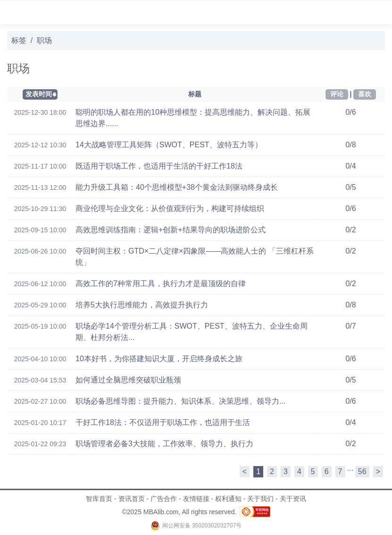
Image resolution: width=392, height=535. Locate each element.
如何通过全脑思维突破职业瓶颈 (128, 380)
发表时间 (39, 94)
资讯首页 (132, 499)
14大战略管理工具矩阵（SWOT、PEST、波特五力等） (169, 145)
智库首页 (99, 499)
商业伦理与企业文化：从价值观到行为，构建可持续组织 (170, 208)
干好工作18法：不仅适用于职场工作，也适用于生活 (163, 422)
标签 (19, 40)
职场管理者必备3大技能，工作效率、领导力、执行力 (164, 444)
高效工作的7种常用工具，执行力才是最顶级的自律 (161, 284)
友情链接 (196, 499)
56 (362, 471)
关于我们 (260, 499)
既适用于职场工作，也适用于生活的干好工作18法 (159, 166)
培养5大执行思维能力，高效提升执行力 (142, 305)
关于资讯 (293, 499)
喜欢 (365, 94)
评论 (337, 94)
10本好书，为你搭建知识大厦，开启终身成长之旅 (159, 359)
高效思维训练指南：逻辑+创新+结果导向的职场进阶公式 (171, 230)
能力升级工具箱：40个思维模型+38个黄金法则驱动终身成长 (177, 187)
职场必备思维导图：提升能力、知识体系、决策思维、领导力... (180, 401)
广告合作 (164, 499)
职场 (44, 40)
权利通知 (228, 499)
